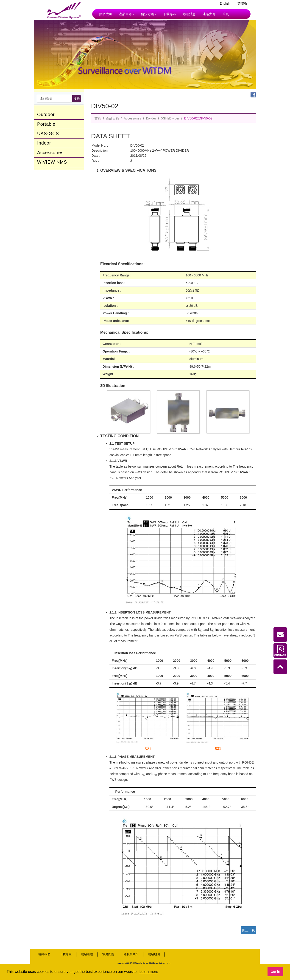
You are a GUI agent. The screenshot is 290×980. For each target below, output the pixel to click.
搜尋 (77, 99)
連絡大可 (209, 14)
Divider (151, 118)
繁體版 (242, 3)
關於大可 (106, 14)
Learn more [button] (149, 972)
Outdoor (46, 114)
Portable (46, 124)
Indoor (44, 143)
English (225, 3)
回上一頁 (248, 930)
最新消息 (189, 14)
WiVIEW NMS (52, 162)
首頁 (226, 14)
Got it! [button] (275, 972)
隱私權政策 (131, 954)
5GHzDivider (170, 118)
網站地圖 (154, 954)
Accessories (50, 153)
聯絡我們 (44, 954)
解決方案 (149, 14)
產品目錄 (127, 14)
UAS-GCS (48, 134)
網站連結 (87, 954)
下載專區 (170, 14)
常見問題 (108, 954)
